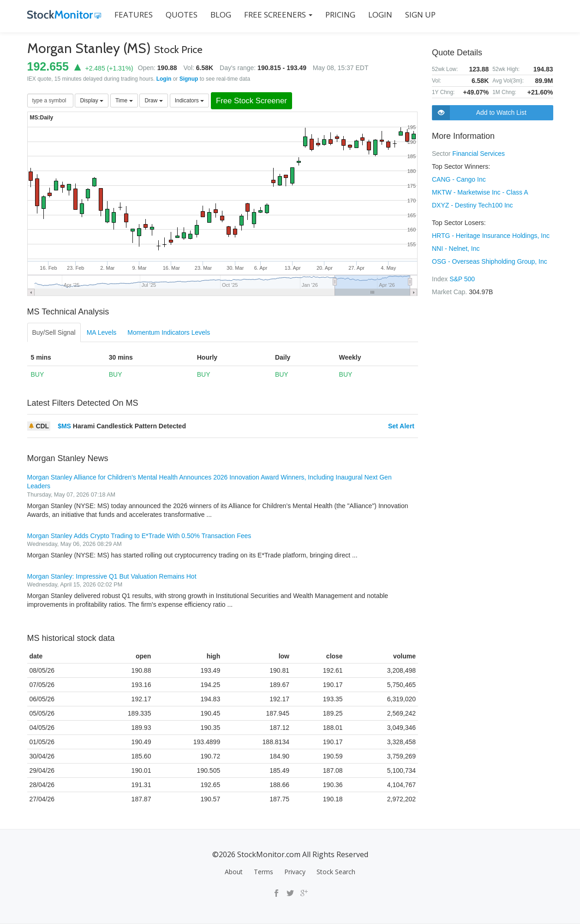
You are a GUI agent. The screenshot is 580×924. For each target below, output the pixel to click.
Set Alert (401, 426)
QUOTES (182, 15)
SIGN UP (420, 15)
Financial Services (478, 154)
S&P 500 (462, 279)
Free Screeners (278, 15)
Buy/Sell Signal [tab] (54, 332)
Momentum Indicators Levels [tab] (169, 332)
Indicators (189, 101)
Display (92, 101)
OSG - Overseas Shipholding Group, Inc (490, 261)
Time (124, 101)
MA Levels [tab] (102, 332)
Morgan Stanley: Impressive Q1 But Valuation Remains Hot (112, 576)
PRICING (340, 15)
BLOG (221, 15)
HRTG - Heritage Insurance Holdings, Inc (491, 236)
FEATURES (134, 15)
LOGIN (380, 15)
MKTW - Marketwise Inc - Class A (480, 192)
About (234, 872)
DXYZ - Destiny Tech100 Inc (472, 205)
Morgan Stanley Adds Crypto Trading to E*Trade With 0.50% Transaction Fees (139, 536)
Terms (263, 872)
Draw (153, 101)
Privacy (295, 872)
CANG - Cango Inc (459, 179)
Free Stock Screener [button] (251, 101)
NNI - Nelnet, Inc (456, 249)
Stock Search (336, 872)
